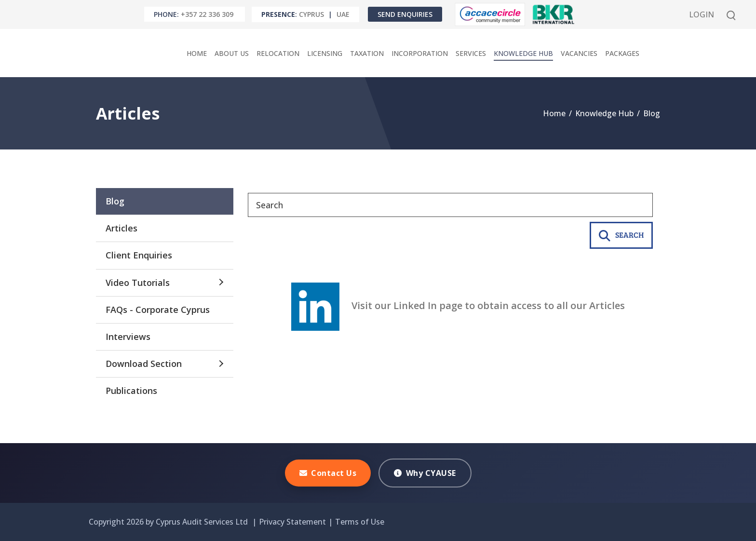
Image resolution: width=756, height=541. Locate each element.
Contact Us (328, 473)
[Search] (450, 205)
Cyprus (311, 14)
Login (702, 14)
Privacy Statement (292, 522)
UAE (343, 14)
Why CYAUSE (425, 473)
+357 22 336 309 (207, 14)
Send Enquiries (405, 14)
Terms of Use (360, 522)
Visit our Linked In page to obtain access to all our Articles (458, 305)
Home (554, 113)
